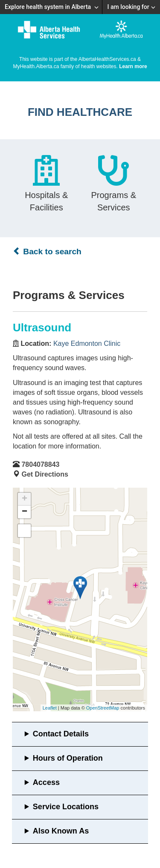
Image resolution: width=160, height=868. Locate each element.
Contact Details (61, 734)
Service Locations (66, 807)
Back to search (47, 251)
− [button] (25, 512)
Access (46, 782)
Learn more (133, 66)
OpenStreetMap (103, 708)
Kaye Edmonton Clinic (87, 343)
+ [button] (25, 499)
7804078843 (40, 464)
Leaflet (50, 708)
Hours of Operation (68, 758)
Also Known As (61, 831)
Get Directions (45, 474)
